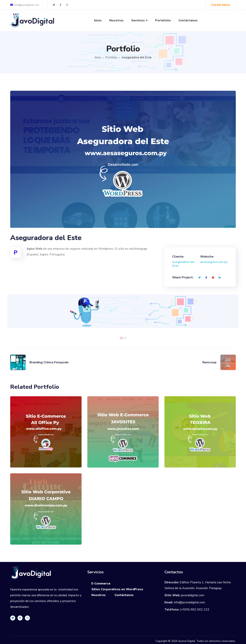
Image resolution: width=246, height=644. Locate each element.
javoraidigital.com (193, 595)
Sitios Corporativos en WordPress (117, 589)
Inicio (98, 57)
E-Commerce (101, 584)
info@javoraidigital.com (190, 602)
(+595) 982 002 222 (195, 610)
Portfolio (111, 57)
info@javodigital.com (25, 5)
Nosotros (99, 595)
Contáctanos (124, 595)
